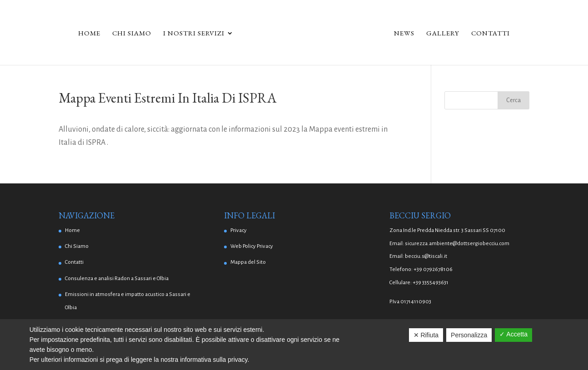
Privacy (239, 230)
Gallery (443, 34)
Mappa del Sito (248, 262)
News (404, 34)
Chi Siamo (132, 34)
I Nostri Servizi (194, 34)
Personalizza (469, 335)
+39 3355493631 (431, 283)
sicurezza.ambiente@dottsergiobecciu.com (457, 244)
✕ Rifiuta (426, 335)
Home (89, 34)
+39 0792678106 (433, 269)
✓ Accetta (513, 334)
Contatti (491, 34)
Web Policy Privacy (252, 246)
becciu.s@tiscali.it (426, 256)
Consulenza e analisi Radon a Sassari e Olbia (117, 279)
